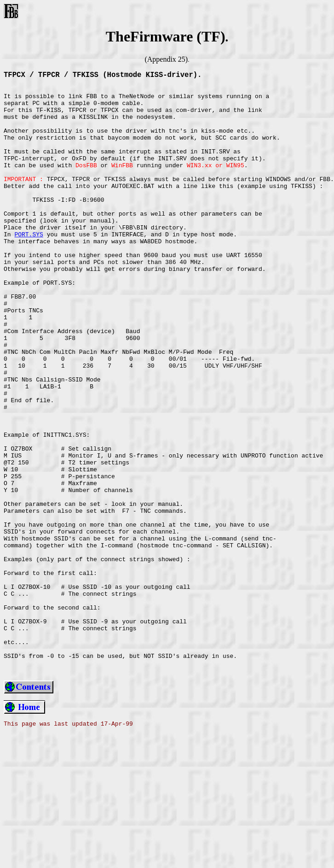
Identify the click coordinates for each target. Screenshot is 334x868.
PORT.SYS (29, 268)
